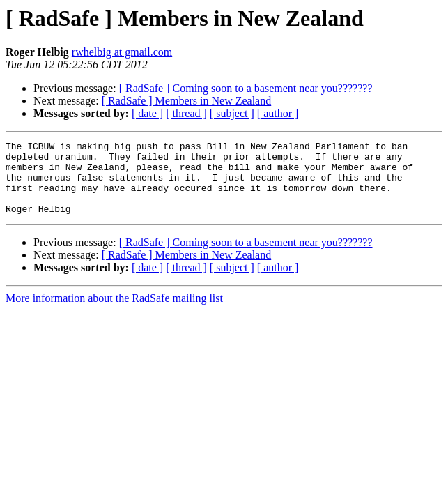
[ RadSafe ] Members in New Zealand (186, 101)
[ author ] (278, 113)
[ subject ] (232, 113)
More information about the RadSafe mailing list (114, 313)
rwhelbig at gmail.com (122, 52)
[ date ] (147, 113)
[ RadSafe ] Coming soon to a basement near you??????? (246, 88)
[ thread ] (186, 113)
